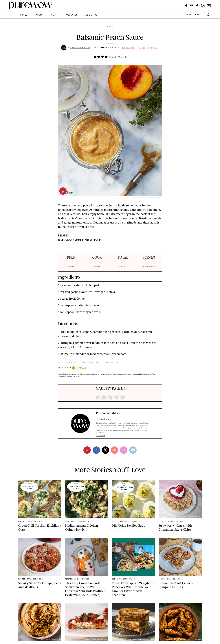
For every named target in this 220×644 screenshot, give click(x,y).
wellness (72, 15)
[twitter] (105, 450)
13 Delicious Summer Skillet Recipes (80, 240)
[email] (124, 450)
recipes (110, 27)
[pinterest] (63, 191)
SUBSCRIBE (193, 15)
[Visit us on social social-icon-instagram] (203, 6)
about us (91, 15)
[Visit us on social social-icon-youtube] (209, 6)
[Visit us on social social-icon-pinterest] (192, 6)
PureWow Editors (80, 48)
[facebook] (96, 450)
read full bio (100, 436)
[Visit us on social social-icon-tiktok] (186, 6)
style (24, 15)
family (54, 15)
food (38, 15)
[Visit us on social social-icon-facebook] (197, 6)
